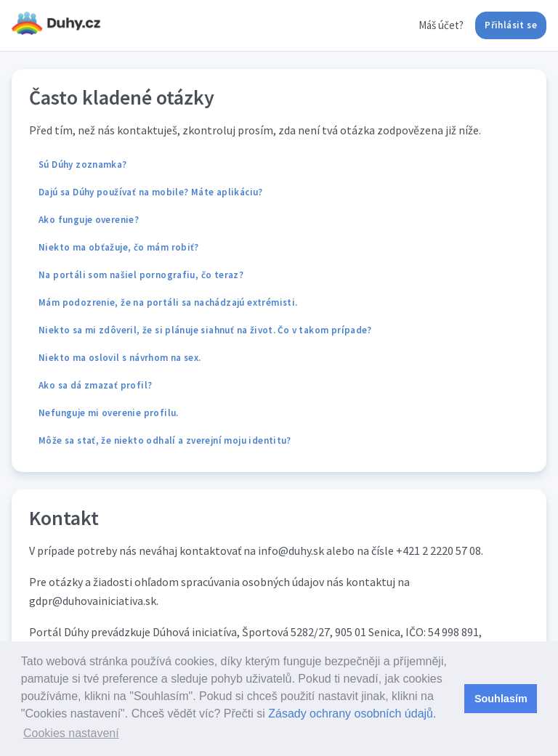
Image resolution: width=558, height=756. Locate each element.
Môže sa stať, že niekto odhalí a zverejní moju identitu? (165, 440)
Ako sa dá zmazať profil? (95, 385)
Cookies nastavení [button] (71, 733)
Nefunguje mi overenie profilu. (109, 413)
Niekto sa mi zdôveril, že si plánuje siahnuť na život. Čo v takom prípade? (205, 330)
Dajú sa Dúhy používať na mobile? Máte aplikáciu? (151, 192)
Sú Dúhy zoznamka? (83, 164)
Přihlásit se (511, 25)
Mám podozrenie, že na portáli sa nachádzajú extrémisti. (168, 302)
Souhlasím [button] (501, 699)
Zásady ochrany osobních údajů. (352, 714)
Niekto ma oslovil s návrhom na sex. (120, 358)
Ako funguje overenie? (89, 220)
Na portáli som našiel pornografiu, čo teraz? (141, 275)
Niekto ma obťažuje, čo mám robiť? (119, 247)
